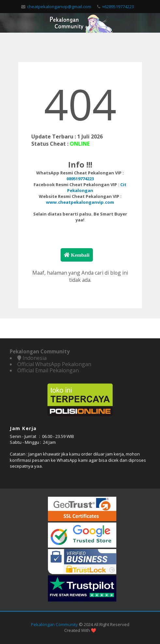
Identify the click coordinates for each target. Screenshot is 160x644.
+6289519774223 (118, 7)
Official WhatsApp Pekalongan (54, 364)
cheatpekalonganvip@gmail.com (59, 7)
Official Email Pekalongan (48, 370)
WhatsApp (67, 460)
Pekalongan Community (54, 624)
